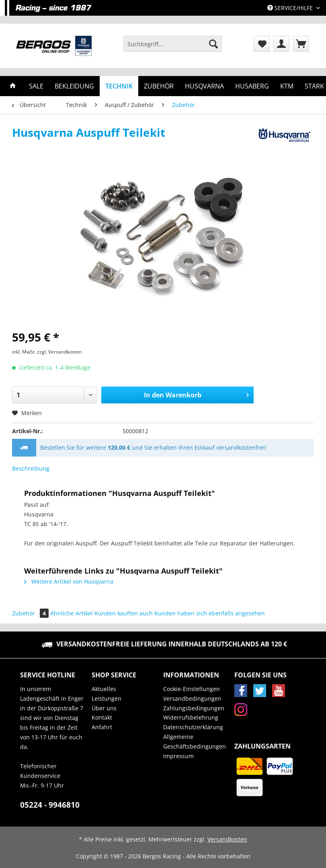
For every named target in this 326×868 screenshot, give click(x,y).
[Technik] (119, 86)
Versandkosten (227, 839)
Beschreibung (31, 468)
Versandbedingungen (192, 698)
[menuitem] (172, 48)
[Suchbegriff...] (172, 44)
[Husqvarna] (204, 86)
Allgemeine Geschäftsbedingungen (195, 742)
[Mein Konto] (281, 44)
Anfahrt (102, 727)
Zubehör (31, 613)
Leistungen (107, 698)
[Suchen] (213, 44)
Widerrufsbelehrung (191, 717)
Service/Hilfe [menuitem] (291, 8)
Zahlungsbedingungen (194, 708)
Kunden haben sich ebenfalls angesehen (210, 613)
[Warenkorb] (301, 44)
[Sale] (36, 86)
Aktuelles (104, 689)
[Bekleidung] (74, 86)
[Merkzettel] (262, 44)
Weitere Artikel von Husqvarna (69, 581)
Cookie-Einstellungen (192, 689)
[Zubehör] (159, 86)
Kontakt (102, 717)
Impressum (178, 756)
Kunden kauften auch (124, 613)
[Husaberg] (252, 86)
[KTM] (287, 86)
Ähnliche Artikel (72, 613)
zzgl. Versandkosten (59, 352)
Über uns (104, 708)
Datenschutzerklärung (193, 727)
